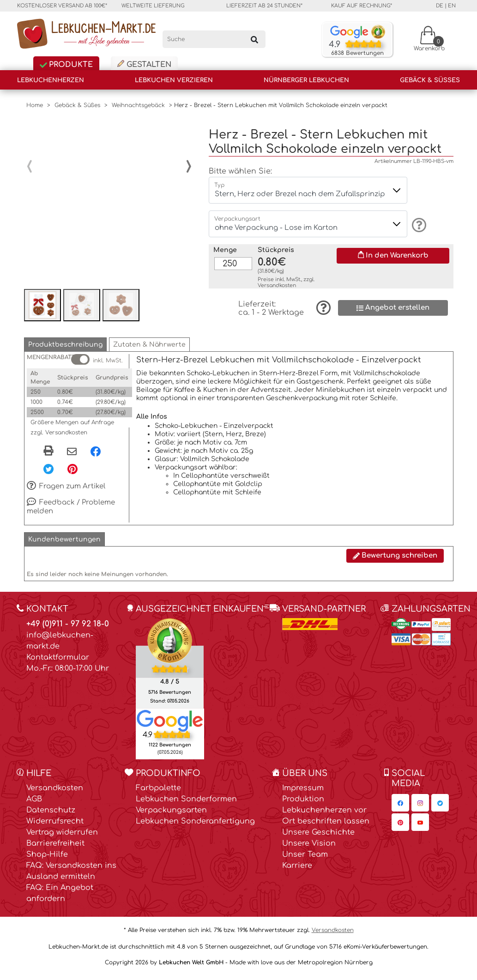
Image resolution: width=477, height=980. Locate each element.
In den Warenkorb (393, 248)
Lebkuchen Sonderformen (186, 803)
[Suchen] (254, 39)
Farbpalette (158, 792)
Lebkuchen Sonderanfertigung (195, 825)
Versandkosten (277, 278)
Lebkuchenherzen (51, 80)
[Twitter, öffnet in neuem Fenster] (48, 473)
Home (35, 105)
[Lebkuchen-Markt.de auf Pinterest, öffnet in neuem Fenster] (400, 826)
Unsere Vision (309, 848)
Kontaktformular (58, 661)
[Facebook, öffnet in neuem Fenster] (96, 455)
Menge (225, 243)
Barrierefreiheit (55, 848)
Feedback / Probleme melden (71, 511)
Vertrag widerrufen (62, 836)
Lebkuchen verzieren (174, 80)
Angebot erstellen (393, 300)
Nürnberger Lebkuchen (306, 80)
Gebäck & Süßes (430, 80)
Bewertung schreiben (395, 560)
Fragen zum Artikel (66, 491)
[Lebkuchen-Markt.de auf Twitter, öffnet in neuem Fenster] (440, 807)
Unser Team (305, 859)
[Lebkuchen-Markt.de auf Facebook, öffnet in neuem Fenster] (400, 807)
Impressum (303, 792)
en (452, 6)
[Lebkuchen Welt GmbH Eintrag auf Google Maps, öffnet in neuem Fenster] (170, 724)
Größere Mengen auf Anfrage (72, 427)
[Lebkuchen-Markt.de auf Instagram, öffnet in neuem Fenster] (420, 807)
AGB (34, 803)
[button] (65, 349)
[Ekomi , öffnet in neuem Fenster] (170, 667)
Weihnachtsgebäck (138, 105)
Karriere (297, 870)
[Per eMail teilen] (72, 456)
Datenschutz (51, 814)
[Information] (418, 217)
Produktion (303, 803)
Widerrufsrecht (55, 825)
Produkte (66, 65)
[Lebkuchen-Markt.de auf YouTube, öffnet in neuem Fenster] (420, 826)
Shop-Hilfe (47, 859)
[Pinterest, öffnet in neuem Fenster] (72, 473)
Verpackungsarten (171, 814)
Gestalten (144, 64)
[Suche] (214, 39)
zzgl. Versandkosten (59, 437)
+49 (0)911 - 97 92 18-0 (68, 628)
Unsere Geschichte (318, 836)
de (440, 6)
